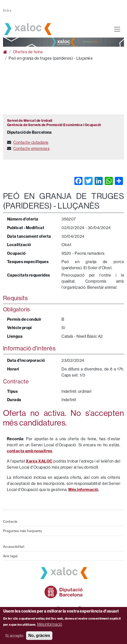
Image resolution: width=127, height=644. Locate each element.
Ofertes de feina (28, 52)
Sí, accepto (14, 636)
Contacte (10, 521)
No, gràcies (39, 635)
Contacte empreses (31, 148)
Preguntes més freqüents (23, 531)
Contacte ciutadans (31, 142)
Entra (7, 10)
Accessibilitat (14, 547)
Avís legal (10, 556)
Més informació (50, 624)
